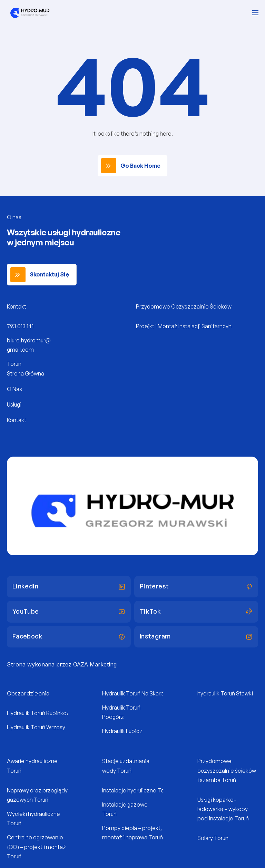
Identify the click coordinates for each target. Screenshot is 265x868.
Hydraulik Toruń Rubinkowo (41, 713)
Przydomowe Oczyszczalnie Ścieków (184, 306)
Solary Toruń (213, 838)
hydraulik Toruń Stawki (225, 693)
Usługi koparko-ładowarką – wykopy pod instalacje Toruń (223, 809)
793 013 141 (20, 326)
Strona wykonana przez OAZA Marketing (62, 664)
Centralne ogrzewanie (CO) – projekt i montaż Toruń (37, 847)
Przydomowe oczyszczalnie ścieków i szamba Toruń (227, 770)
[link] (132, 166)
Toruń (14, 364)
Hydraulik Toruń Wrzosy (36, 727)
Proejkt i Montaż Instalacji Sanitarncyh (184, 326)
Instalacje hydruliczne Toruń (137, 790)
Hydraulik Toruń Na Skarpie (135, 693)
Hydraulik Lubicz (122, 731)
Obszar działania (28, 693)
